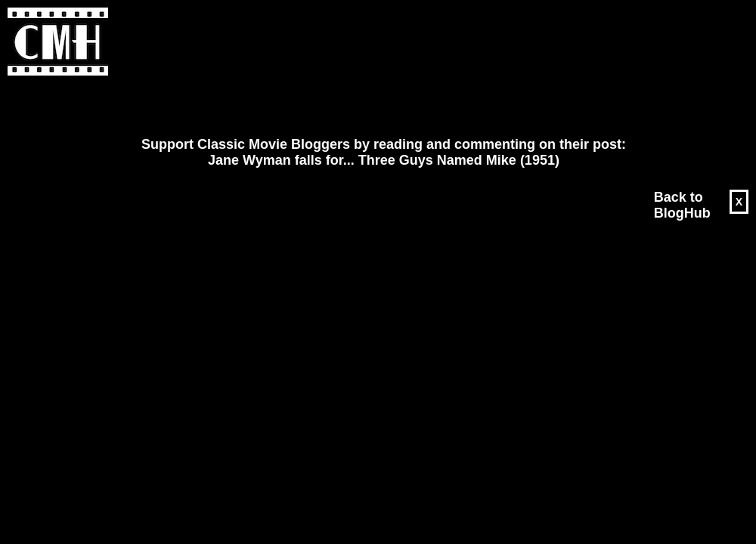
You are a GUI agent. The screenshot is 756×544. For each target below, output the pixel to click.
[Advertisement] (193, 107)
